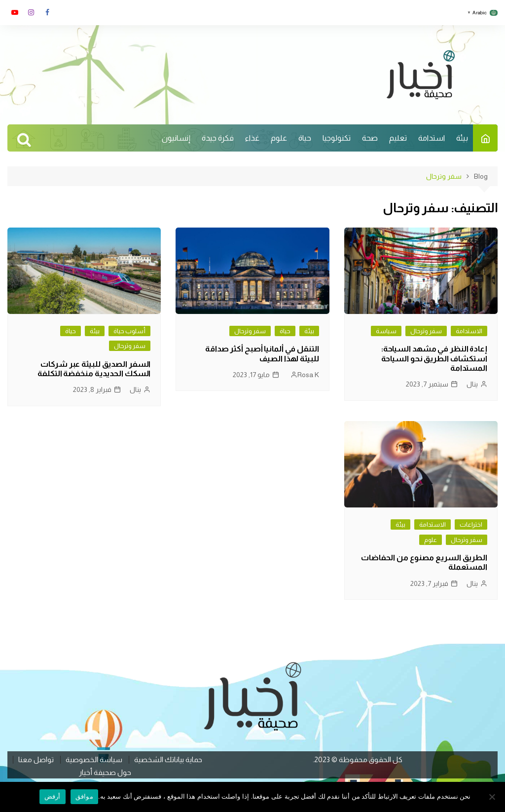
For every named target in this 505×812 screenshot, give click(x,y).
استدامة (432, 138)
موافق (84, 796)
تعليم (398, 138)
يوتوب (15, 12)
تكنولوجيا (337, 138)
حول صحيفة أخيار (105, 773)
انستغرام (31, 12)
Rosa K (308, 375)
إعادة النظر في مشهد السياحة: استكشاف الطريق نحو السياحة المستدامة (434, 358)
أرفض (53, 796)
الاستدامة (469, 331)
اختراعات (471, 524)
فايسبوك (47, 12)
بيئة (462, 138)
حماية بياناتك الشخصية (168, 760)
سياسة (386, 331)
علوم (279, 138)
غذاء (252, 138)
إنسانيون (176, 138)
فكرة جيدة (218, 138)
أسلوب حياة (129, 331)
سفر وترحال (426, 331)
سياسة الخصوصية (94, 760)
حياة (305, 138)
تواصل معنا (36, 760)
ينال (472, 384)
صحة (370, 138)
